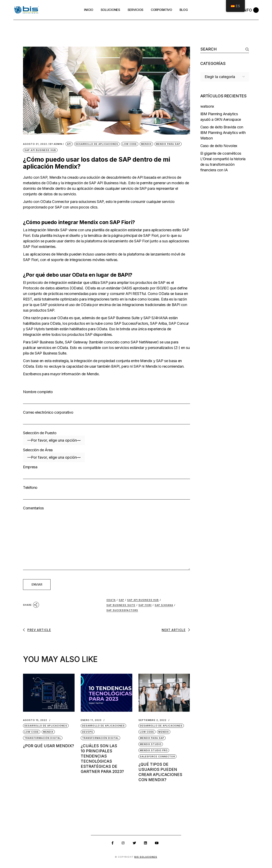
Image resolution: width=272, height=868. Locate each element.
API (69, 144)
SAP (121, 600)
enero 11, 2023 (91, 720)
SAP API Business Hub (40, 150)
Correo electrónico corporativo (107, 419)
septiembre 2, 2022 (153, 720)
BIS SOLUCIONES (146, 857)
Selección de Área (107, 455)
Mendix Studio (151, 744)
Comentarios (107, 548)
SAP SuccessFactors (122, 610)
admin (56, 144)
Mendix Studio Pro (154, 750)
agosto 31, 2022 (35, 144)
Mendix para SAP (168, 144)
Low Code (130, 144)
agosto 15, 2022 (35, 720)
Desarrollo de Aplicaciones (97, 144)
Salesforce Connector (157, 756)
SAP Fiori (145, 605)
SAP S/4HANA (164, 605)
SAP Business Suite (121, 605)
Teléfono (107, 494)
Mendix (146, 144)
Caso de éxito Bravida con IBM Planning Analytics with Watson (223, 133)
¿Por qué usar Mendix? (48, 746)
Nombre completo (107, 399)
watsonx (207, 106)
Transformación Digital (43, 738)
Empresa (107, 474)
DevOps (88, 732)
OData (111, 600)
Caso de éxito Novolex (219, 146)
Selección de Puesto (107, 438)
